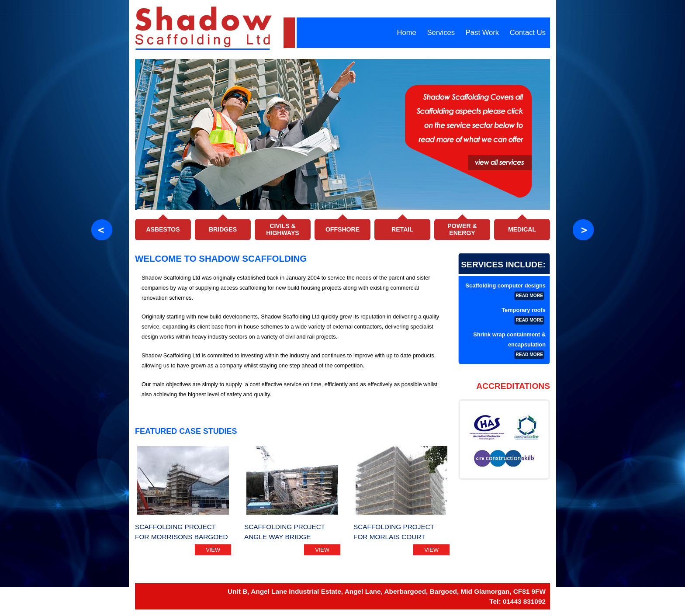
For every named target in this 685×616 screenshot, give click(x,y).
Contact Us (528, 33)
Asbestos (163, 229)
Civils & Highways (282, 229)
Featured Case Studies (186, 431)
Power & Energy (462, 229)
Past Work (482, 33)
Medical (522, 229)
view (213, 550)
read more (529, 296)
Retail (402, 229)
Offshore (342, 229)
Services (441, 33)
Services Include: (503, 265)
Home (406, 33)
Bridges (223, 229)
